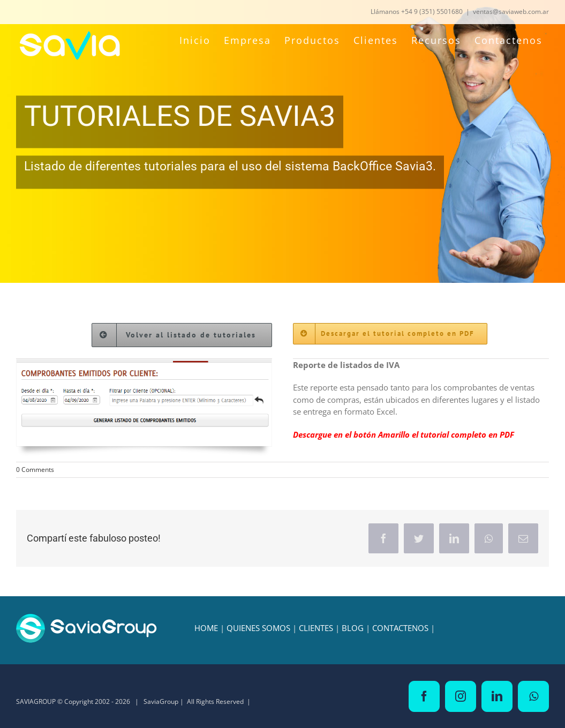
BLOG (353, 628)
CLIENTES (316, 628)
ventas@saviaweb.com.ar (511, 12)
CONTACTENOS (400, 628)
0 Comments (35, 470)
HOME (206, 628)
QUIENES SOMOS (258, 628)
